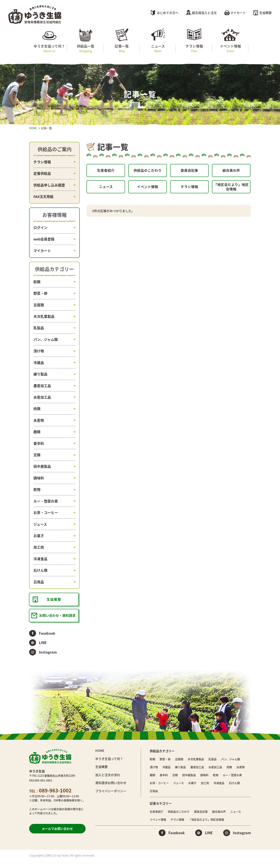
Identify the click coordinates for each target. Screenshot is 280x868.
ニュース (158, 48)
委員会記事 (189, 171)
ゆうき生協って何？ (49, 48)
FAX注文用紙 (44, 197)
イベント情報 (231, 48)
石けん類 (40, 576)
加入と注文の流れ (108, 781)
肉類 (37, 412)
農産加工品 (42, 389)
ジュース (40, 529)
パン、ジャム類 (46, 342)
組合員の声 (231, 171)
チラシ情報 (194, 48)
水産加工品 (42, 400)
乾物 (37, 494)
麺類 (37, 436)
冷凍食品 (40, 565)
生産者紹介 (106, 171)
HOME (33, 128)
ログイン (40, 228)
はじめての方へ (168, 13)
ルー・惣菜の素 (46, 506)
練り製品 (40, 377)
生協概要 (265, 13)
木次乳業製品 (44, 318)
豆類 (37, 459)
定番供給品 (42, 174)
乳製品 (39, 330)
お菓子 (39, 541)
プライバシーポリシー (111, 797)
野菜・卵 (40, 295)
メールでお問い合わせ (57, 836)
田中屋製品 (42, 471)
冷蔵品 (39, 365)
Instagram (48, 659)
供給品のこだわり (148, 171)
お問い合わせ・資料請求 (57, 622)
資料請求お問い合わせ (111, 789)
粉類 (37, 283)
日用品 (39, 588)
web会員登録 (44, 240)
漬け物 (39, 353)
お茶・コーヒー (46, 518)
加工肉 (39, 553)
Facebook (47, 640)
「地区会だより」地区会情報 (231, 188)
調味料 (39, 482)
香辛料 (39, 447)
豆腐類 (39, 307)
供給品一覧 (85, 48)
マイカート (238, 13)
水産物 (39, 424)
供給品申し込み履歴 (49, 185)
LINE (43, 650)
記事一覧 (122, 48)
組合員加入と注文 (204, 13)
